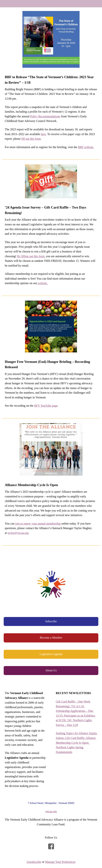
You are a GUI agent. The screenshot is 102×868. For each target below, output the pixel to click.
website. (43, 283)
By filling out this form (31, 256)
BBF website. (86, 147)
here (43, 134)
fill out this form (31, 139)
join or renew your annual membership (38, 524)
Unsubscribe (34, 862)
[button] (51, 621)
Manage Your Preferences (60, 862)
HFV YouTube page (46, 406)
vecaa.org (51, 811)
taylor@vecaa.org (18, 533)
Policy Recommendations (45, 116)
